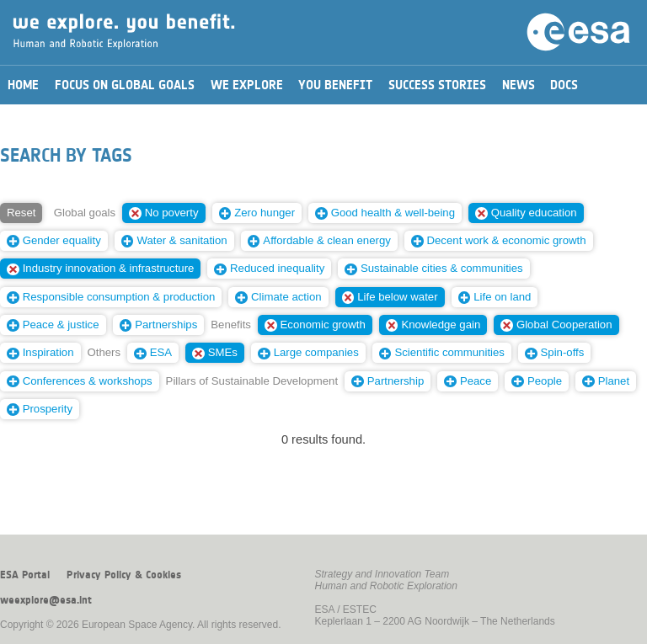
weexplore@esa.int (46, 600)
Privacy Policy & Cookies (124, 575)
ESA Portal (25, 575)
